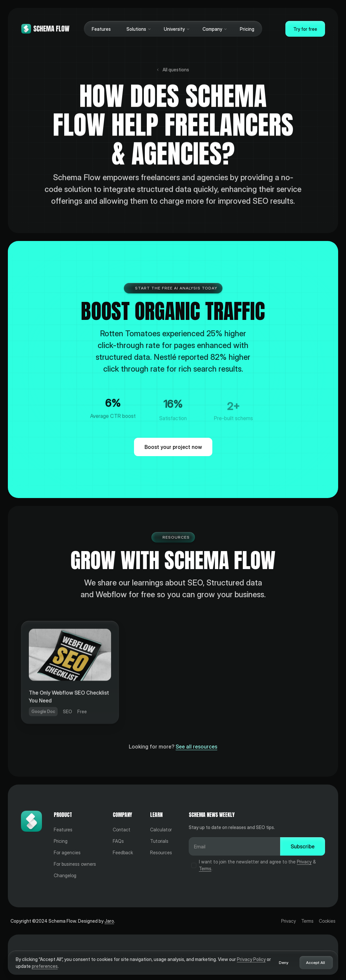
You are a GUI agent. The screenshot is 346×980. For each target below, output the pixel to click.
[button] (137, 29)
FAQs (118, 841)
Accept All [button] (316, 962)
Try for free (305, 29)
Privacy (304, 862)
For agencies (67, 852)
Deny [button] (284, 962)
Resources (161, 852)
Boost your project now (173, 447)
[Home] (45, 29)
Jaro (109, 921)
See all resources (196, 747)
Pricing (247, 29)
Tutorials (159, 841)
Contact (122, 830)
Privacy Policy (251, 959)
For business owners (75, 864)
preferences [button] (45, 966)
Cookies (327, 921)
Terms (205, 869)
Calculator (161, 830)
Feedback (123, 852)
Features (101, 29)
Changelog (65, 875)
